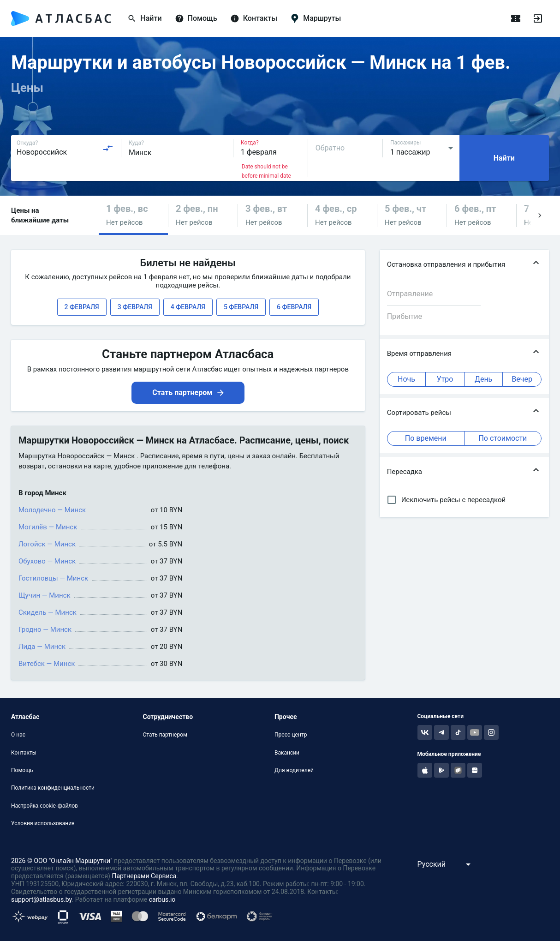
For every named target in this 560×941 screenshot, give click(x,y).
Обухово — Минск (47, 561)
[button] (133, 215)
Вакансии (287, 753)
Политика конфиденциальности (53, 788)
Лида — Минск (42, 647)
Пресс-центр (291, 735)
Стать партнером (165, 735)
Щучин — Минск (45, 595)
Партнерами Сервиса (144, 876)
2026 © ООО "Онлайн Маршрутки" (62, 861)
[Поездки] (516, 18)
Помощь (22, 770)
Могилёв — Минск (48, 527)
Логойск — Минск (47, 544)
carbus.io (162, 899)
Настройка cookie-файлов (45, 806)
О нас (18, 735)
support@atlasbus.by (42, 899)
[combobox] (65, 148)
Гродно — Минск (45, 629)
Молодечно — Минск (52, 510)
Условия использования (43, 823)
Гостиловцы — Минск (53, 578)
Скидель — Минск (48, 612)
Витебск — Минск (47, 664)
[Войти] (538, 18)
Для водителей (294, 770)
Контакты (24, 753)
